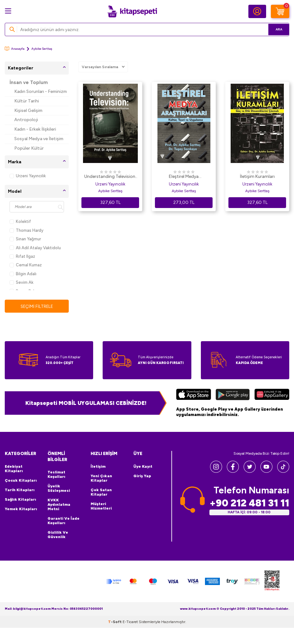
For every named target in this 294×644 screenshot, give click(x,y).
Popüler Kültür (29, 148)
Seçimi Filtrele (37, 306)
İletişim (98, 466)
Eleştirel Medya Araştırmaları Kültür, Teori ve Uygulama (184, 177)
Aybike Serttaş (110, 191)
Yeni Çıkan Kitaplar (101, 478)
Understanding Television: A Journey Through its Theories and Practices (110, 177)
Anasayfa (15, 49)
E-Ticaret (130, 622)
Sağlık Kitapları (20, 499)
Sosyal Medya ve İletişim (39, 139)
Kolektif (20, 221)
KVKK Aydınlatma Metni (59, 505)
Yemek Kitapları (21, 509)
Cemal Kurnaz (26, 265)
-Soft (115, 622)
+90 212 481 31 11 (249, 503)
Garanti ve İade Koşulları (64, 521)
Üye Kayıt (143, 466)
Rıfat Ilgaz (22, 256)
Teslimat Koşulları (56, 475)
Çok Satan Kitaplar (101, 492)
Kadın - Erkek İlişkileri (35, 129)
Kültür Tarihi (27, 101)
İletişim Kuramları (257, 176)
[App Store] (194, 395)
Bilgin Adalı (23, 274)
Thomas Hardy (26, 230)
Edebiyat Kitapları (14, 469)
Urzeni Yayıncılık (28, 176)
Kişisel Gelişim (28, 111)
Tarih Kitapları (20, 490)
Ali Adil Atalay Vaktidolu (35, 248)
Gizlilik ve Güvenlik (58, 535)
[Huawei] (272, 395)
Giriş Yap (142, 476)
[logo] (132, 11)
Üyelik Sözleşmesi (59, 489)
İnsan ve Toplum (29, 82)
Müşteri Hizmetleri (101, 506)
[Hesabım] (257, 11)
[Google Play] (233, 395)
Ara (275, 29)
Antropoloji (26, 120)
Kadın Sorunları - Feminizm (41, 91)
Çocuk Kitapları (21, 480)
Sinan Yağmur (25, 239)
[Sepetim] (280, 11)
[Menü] (8, 11)
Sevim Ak (21, 282)
